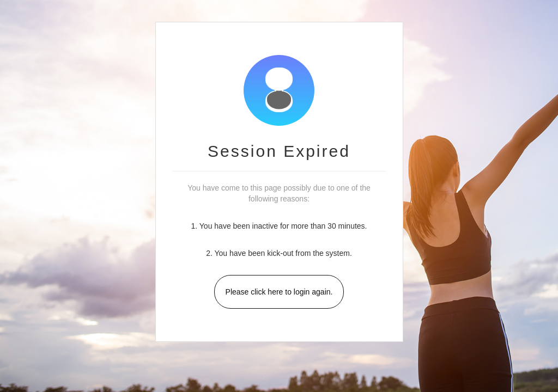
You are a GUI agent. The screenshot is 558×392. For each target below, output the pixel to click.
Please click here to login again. (279, 292)
